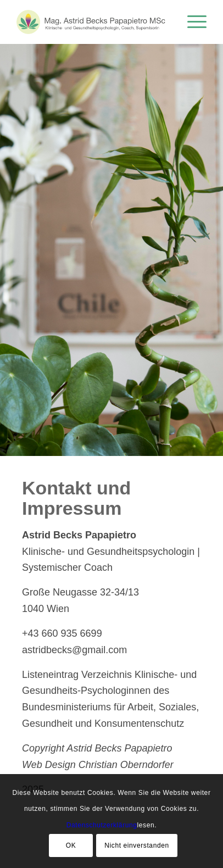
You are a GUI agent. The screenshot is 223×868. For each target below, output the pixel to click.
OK (71, 845)
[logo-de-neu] (92, 22)
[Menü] (191, 22)
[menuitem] (191, 22)
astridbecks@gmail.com (74, 650)
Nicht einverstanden (136, 845)
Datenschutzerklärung (102, 825)
